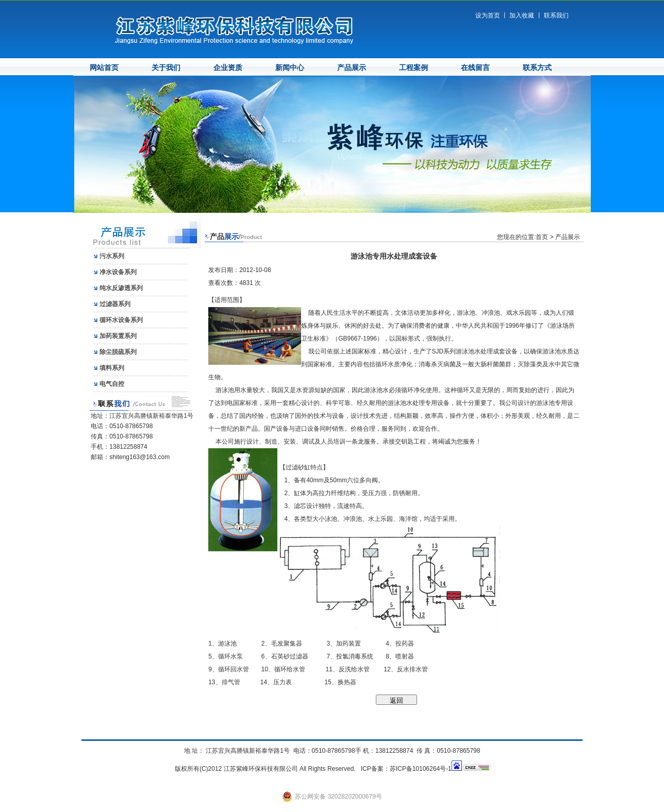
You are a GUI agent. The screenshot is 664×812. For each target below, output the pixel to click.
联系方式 (537, 68)
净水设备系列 (118, 272)
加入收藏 (522, 15)
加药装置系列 (118, 336)
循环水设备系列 (121, 320)
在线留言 (475, 68)
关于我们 (166, 68)
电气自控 (112, 384)
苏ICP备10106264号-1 (421, 769)
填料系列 (112, 368)
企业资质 (228, 68)
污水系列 (112, 256)
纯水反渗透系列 (121, 288)
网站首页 (104, 68)
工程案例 (413, 68)
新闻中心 (290, 68)
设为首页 (488, 15)
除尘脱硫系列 (118, 352)
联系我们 (556, 15)
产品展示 (352, 68)
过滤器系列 (115, 304)
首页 (542, 237)
